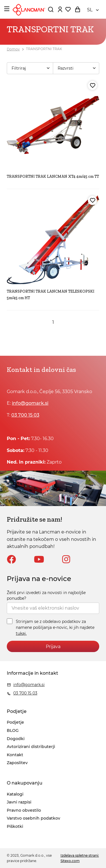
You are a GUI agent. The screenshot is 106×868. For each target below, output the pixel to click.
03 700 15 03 (25, 415)
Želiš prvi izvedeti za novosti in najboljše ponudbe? (46, 595)
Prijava (53, 647)
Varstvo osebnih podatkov (33, 818)
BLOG (13, 730)
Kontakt (15, 755)
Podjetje (15, 722)
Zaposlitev (17, 763)
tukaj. (21, 633)
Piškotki (15, 826)
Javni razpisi (19, 802)
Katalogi (15, 794)
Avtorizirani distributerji (31, 747)
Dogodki (16, 739)
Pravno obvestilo (24, 810)
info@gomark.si (30, 403)
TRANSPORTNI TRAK (44, 49)
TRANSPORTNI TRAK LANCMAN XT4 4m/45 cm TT (53, 176)
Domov (13, 49)
